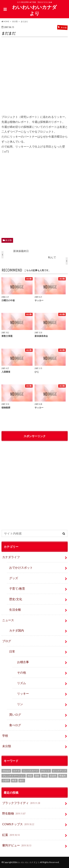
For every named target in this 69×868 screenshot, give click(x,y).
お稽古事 (23, 662)
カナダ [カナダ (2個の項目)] (16, 771)
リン (20, 704)
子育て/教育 (19, 588)
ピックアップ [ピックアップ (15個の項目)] (59, 771)
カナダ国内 (17, 630)
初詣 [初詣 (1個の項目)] (30, 776)
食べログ (15, 725)
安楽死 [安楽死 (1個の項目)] (53, 776)
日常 (12, 651)
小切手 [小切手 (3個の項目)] (6, 780)
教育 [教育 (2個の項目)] (14, 780)
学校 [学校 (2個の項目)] (45, 776)
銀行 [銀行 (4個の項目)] (22, 780)
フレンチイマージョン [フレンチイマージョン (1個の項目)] (14, 776)
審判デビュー (17, 846)
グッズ (14, 578)
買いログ (15, 714)
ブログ (7, 641)
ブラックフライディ (22, 803)
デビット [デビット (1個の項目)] (45, 771)
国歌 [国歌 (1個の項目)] (37, 776)
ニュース (8, 620)
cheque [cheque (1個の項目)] (6, 771)
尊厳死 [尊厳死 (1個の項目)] (63, 776)
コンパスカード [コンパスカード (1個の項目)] (30, 771)
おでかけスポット (21, 567)
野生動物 (14, 814)
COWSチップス (19, 824)
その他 (22, 672)
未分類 (8, 240)
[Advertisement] (35, 78)
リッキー (23, 693)
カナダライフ (11, 557)
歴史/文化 (16, 599)
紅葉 (11, 835)
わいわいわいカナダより (34, 10)
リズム (22, 683)
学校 (5, 735)
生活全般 (15, 609)
